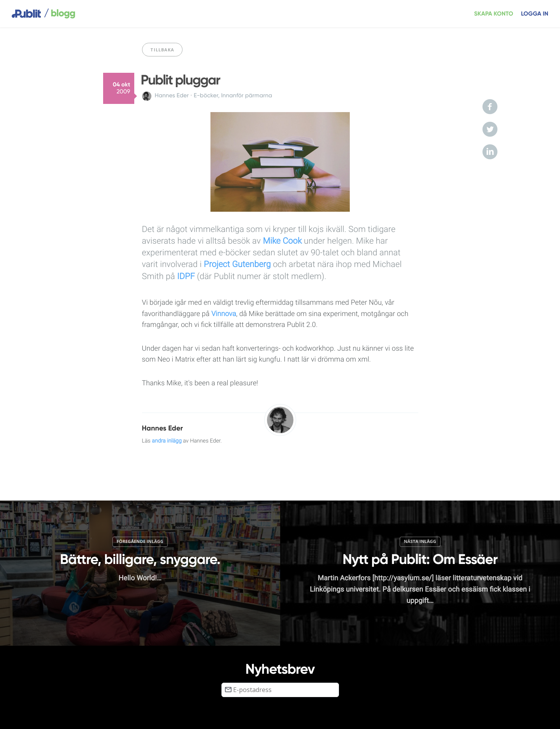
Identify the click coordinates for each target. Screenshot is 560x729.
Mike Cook (282, 241)
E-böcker (206, 96)
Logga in (535, 14)
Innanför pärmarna (247, 96)
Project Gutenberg (237, 264)
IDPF (186, 277)
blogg (60, 14)
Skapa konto (494, 14)
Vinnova (224, 314)
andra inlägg (167, 441)
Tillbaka (162, 50)
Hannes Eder (172, 96)
